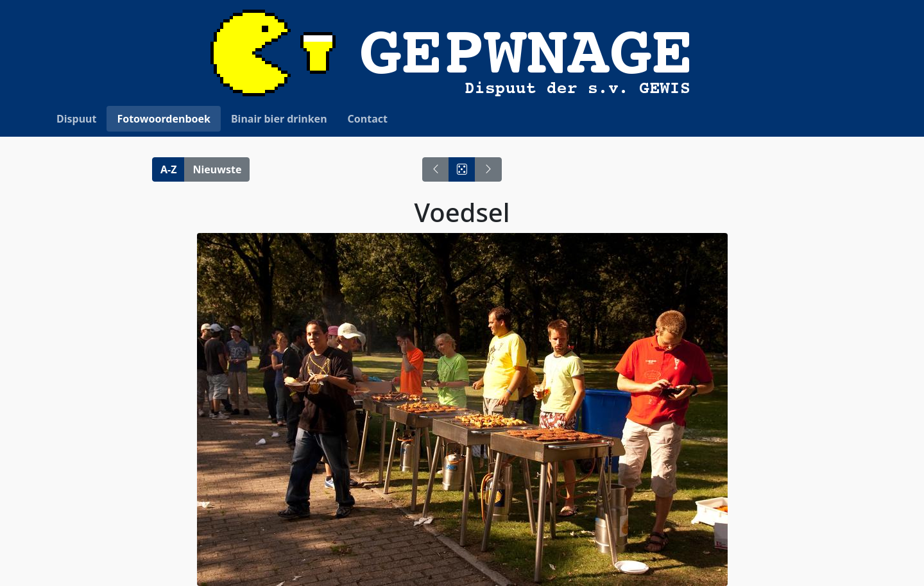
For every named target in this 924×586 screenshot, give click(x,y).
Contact (368, 119)
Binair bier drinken (279, 119)
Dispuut (76, 119)
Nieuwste (217, 169)
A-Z (168, 169)
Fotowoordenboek (164, 119)
